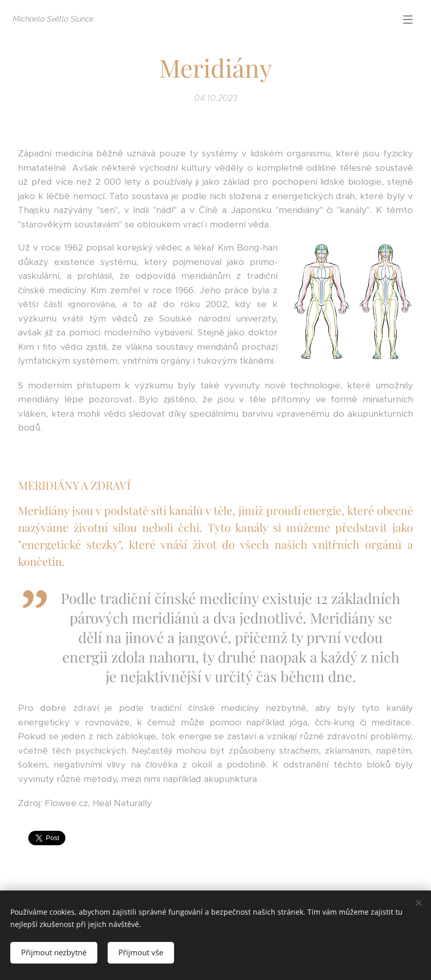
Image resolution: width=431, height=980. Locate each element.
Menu (408, 20)
